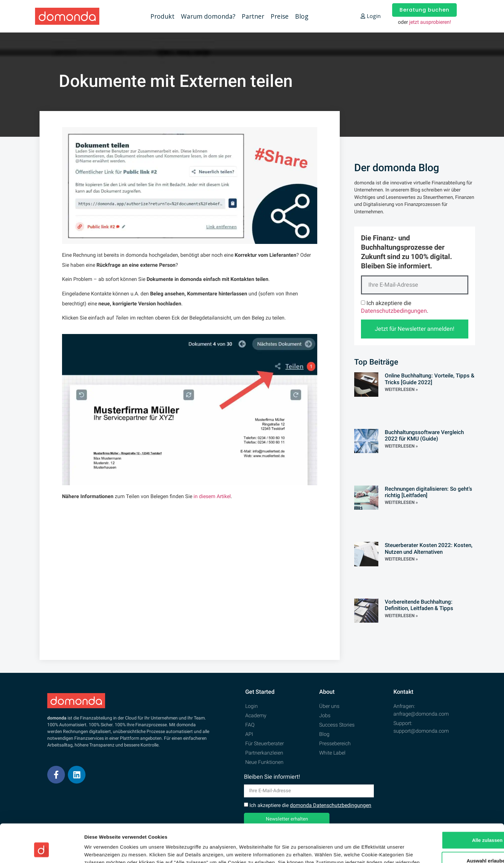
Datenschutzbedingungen (394, 311)
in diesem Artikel (212, 496)
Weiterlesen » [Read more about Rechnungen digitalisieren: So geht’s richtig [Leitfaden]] (401, 502)
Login (371, 16)
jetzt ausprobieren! (430, 22)
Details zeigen (342, 850)
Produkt (162, 16)
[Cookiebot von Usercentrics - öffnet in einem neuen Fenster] (42, 850)
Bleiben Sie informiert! (272, 777)
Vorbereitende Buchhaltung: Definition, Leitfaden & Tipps (419, 605)
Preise (280, 16)
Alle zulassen (450, 799)
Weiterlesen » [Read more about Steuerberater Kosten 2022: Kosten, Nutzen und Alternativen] (401, 559)
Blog (302, 16)
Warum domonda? (208, 16)
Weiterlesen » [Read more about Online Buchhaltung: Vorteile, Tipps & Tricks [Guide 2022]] (401, 389)
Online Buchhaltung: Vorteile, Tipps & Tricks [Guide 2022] (430, 379)
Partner (253, 16)
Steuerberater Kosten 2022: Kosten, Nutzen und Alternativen (429, 548)
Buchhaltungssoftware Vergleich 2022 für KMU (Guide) (424, 435)
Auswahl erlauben (450, 820)
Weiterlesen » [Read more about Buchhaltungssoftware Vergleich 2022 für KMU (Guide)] (401, 446)
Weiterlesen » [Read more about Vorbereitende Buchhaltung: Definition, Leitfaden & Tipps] (401, 616)
